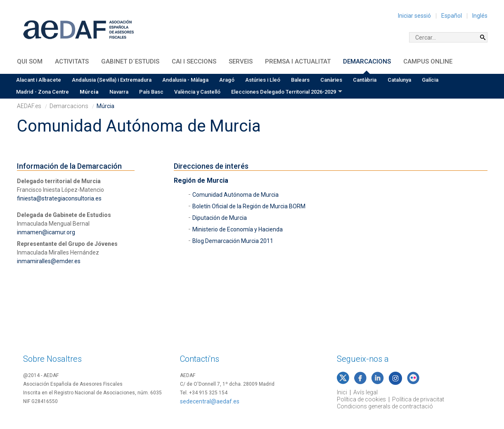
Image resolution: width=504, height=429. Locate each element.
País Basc (151, 92)
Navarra (119, 92)
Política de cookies (361, 399)
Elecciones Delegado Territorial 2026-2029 (284, 92)
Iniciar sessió (414, 16)
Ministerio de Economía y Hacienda (238, 229)
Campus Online (428, 61)
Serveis (241, 61)
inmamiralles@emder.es (49, 261)
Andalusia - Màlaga (185, 80)
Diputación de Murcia (220, 218)
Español (452, 16)
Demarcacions (367, 61)
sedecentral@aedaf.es (210, 401)
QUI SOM (30, 61)
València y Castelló (197, 92)
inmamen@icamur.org (46, 232)
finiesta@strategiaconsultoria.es (59, 198)
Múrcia (89, 92)
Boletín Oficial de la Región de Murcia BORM (249, 206)
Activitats (72, 61)
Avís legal (366, 392)
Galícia (430, 80)
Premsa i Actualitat (298, 61)
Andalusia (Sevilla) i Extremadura (112, 80)
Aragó (227, 80)
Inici (342, 392)
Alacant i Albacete (39, 80)
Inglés (480, 16)
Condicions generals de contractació (385, 406)
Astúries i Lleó (263, 80)
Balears (300, 80)
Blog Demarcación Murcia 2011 (233, 241)
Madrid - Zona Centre (43, 92)
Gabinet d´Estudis (130, 61)
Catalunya (399, 80)
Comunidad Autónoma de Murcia (235, 195)
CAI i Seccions (194, 61)
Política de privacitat (418, 399)
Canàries (331, 80)
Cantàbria (365, 80)
